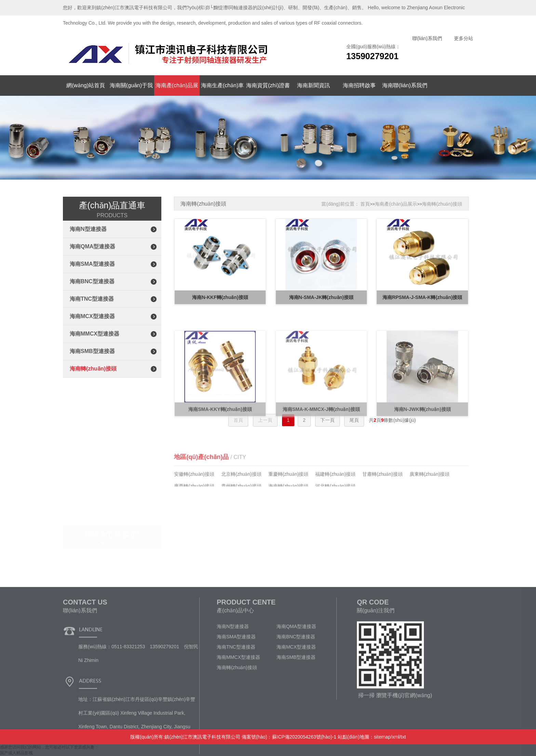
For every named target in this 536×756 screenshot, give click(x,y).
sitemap (382, 737)
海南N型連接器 (88, 229)
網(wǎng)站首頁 (86, 85)
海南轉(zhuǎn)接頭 (93, 369)
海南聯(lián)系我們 (405, 85)
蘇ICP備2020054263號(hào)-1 (304, 737)
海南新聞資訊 (313, 85)
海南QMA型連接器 (92, 246)
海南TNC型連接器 (92, 299)
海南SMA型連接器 (92, 264)
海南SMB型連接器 (92, 351)
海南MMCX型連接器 (95, 334)
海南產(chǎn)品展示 (396, 204)
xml (396, 737)
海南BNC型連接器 (92, 281)
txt (403, 737)
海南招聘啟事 (359, 85)
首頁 (365, 204)
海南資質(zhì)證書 (268, 85)
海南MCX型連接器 (92, 316)
